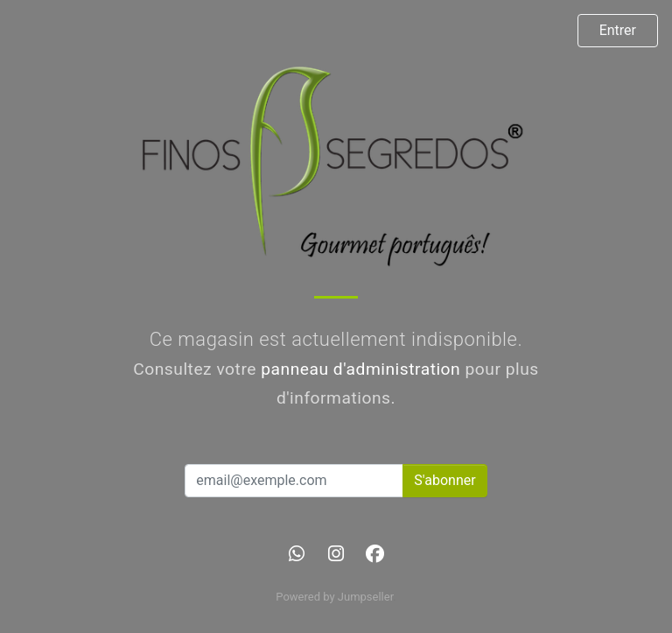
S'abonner (444, 480)
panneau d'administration (360, 369)
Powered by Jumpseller (334, 597)
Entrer (618, 30)
